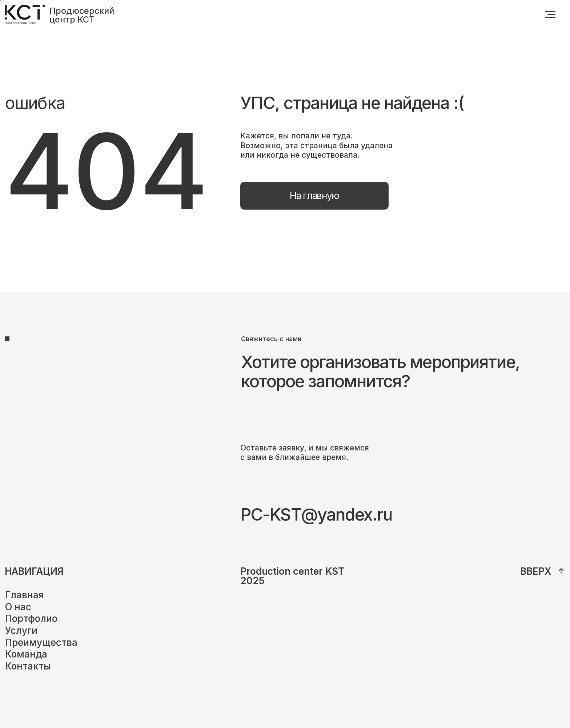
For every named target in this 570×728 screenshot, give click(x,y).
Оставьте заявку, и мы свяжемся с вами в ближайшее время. (305, 452)
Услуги (21, 630)
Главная (25, 595)
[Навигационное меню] (550, 15)
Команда (26, 654)
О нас (18, 607)
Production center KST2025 (292, 576)
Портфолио (31, 618)
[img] (561, 571)
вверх (536, 571)
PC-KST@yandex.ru (316, 514)
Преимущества (41, 642)
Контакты (28, 666)
